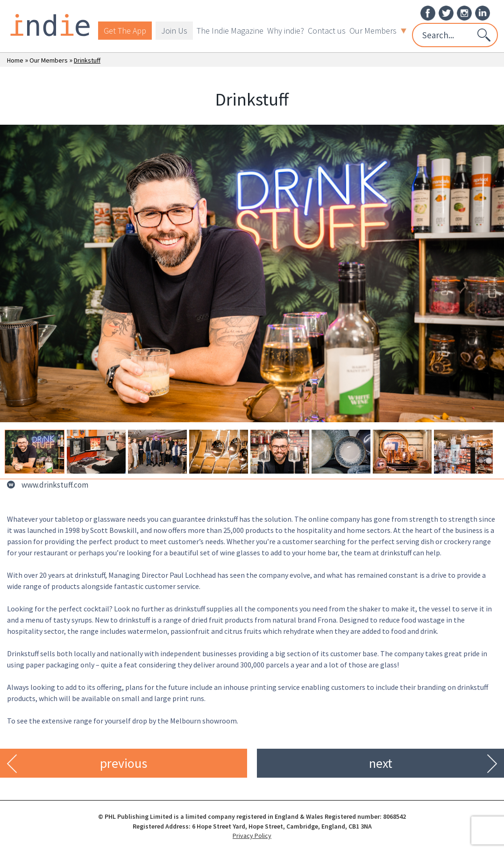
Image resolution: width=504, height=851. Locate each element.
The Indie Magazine (230, 31)
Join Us (174, 31)
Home (15, 60)
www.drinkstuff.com (55, 485)
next (381, 763)
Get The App (125, 31)
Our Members (378, 31)
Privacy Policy (252, 836)
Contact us (327, 31)
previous (124, 763)
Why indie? (286, 31)
